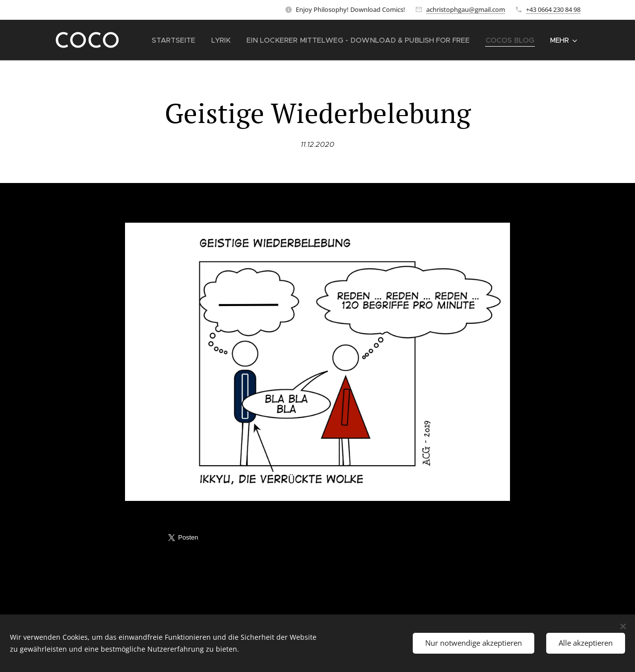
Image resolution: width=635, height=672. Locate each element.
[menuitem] (187, 40)
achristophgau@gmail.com (466, 9)
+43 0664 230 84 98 (553, 9)
